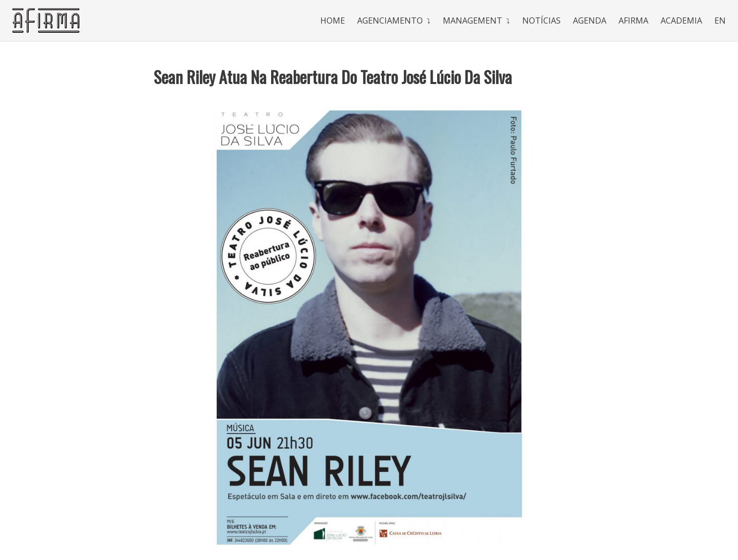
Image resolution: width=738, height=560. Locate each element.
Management (473, 20)
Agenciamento (390, 20)
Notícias (541, 20)
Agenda (590, 20)
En (720, 20)
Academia (681, 20)
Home (333, 20)
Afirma (633, 20)
